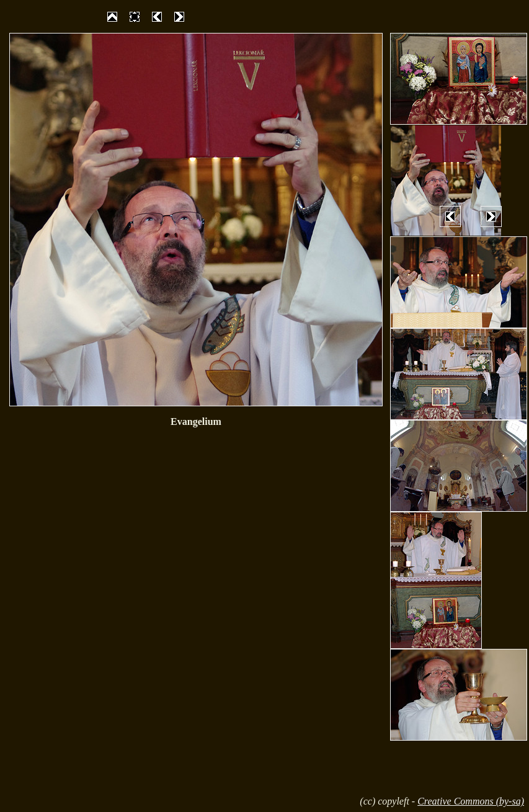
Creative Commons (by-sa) (471, 801)
